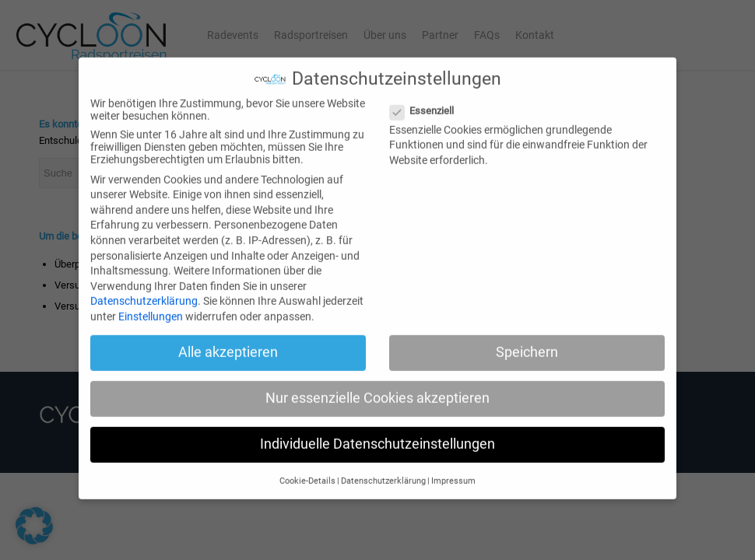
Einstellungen (151, 306)
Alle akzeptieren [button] (228, 341)
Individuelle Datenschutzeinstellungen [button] (377, 433)
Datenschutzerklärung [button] (383, 469)
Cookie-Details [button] (307, 469)
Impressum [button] (453, 469)
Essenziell (428, 99)
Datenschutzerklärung (144, 290)
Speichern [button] (527, 341)
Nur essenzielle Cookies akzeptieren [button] (377, 387)
